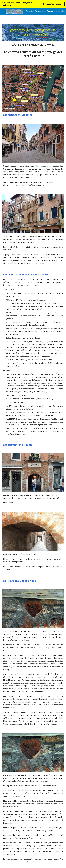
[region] (33, 4)
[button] (3, 11)
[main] (33, 51)
